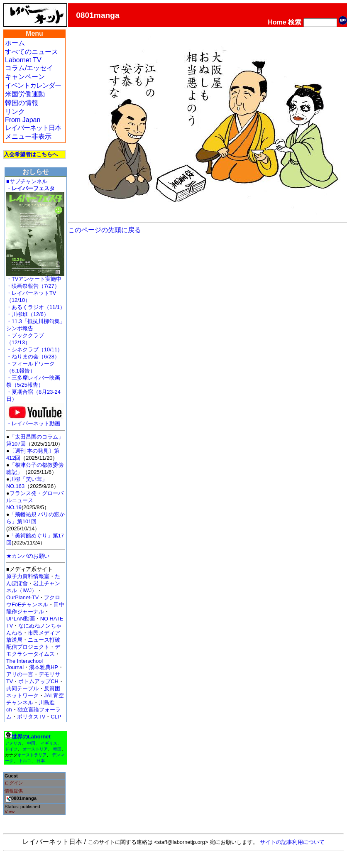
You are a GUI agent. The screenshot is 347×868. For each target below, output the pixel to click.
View (10, 812)
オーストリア (35, 749)
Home (277, 22)
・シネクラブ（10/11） (34, 349)
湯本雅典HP (44, 667)
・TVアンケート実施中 (34, 279)
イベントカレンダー (33, 85)
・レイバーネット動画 (35, 421)
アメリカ (13, 743)
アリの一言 (20, 674)
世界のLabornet (31, 737)
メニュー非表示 (28, 136)
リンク (15, 112)
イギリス (49, 743)
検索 (295, 22)
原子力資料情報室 (28, 576)
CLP (56, 717)
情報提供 (14, 791)
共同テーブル (22, 688)
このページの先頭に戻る (105, 230)
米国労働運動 (25, 94)
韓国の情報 (22, 103)
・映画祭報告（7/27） (33, 286)
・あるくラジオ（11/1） (36, 307)
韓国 (57, 749)
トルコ (25, 761)
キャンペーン (25, 77)
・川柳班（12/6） (28, 314)
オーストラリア (32, 755)
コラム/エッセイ (29, 68)
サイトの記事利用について (292, 842)
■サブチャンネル (27, 181)
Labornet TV (23, 60)
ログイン (14, 783)
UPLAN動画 (21, 619)
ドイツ (11, 749)
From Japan (23, 120)
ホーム (15, 43)
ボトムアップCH (38, 681)
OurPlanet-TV (22, 597)
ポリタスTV (31, 717)
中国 (31, 743)
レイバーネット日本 (33, 128)
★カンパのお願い (28, 556)
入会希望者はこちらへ (31, 154)
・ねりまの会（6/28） (33, 357)
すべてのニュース (32, 52)
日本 (41, 761)
